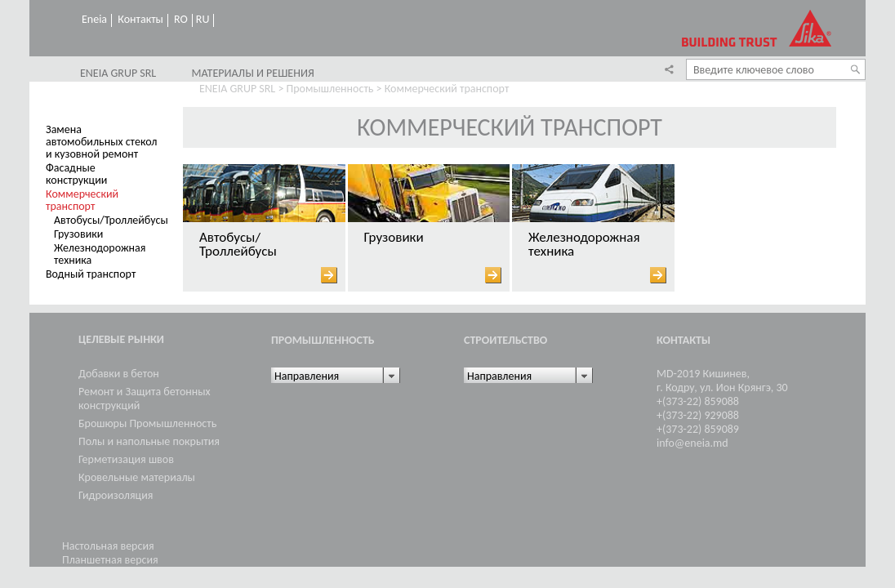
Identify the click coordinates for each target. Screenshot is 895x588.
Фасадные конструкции (76, 174)
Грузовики (78, 234)
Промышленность (330, 89)
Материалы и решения (252, 73)
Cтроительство (505, 340)
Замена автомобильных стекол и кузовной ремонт (101, 142)
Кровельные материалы (137, 477)
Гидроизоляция (116, 495)
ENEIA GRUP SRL (118, 73)
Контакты (140, 20)
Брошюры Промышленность (147, 423)
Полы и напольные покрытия (149, 441)
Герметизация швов (126, 459)
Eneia (94, 20)
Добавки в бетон (119, 374)
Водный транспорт (91, 274)
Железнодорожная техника (100, 254)
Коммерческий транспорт (82, 200)
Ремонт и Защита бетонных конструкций (145, 399)
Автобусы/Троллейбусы (111, 220)
